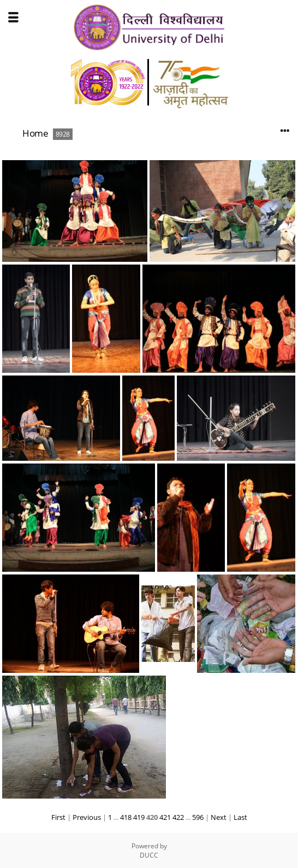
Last (240, 817)
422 (178, 817)
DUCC (149, 855)
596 (198, 817)
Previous (87, 817)
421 (165, 817)
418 (126, 817)
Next (219, 817)
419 (139, 817)
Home (35, 133)
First (58, 817)
